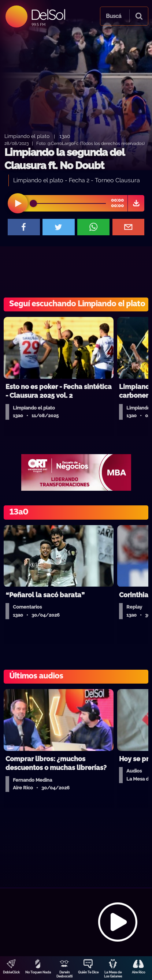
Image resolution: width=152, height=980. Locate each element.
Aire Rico (138, 972)
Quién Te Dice (88, 972)
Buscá (114, 16)
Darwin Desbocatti (64, 974)
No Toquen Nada (38, 972)
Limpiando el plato (27, 136)
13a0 (65, 136)
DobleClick (11, 972)
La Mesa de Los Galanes (113, 974)
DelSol (48, 14)
